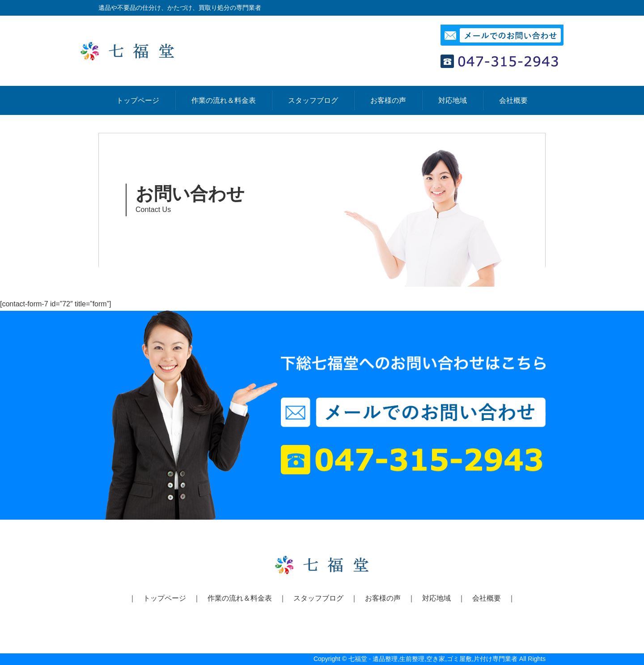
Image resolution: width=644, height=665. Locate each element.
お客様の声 (388, 100)
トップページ (138, 100)
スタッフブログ (313, 100)
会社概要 (513, 100)
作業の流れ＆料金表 (224, 100)
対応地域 (453, 100)
